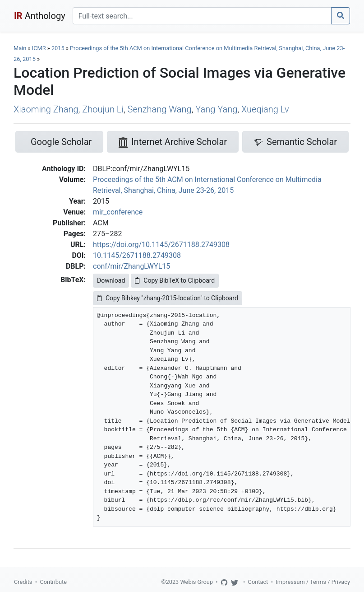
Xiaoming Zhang (46, 109)
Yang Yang (216, 109)
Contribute (53, 582)
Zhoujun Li (103, 109)
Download (111, 280)
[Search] (202, 16)
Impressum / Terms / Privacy (313, 582)
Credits (23, 582)
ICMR (39, 48)
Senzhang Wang (160, 109)
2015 (58, 48)
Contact (258, 582)
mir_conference (118, 212)
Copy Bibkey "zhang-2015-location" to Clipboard (168, 298)
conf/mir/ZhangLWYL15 (131, 266)
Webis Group (196, 582)
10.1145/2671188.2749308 (137, 255)
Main (20, 48)
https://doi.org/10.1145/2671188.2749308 (161, 245)
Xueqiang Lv (265, 109)
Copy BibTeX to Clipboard (175, 280)
